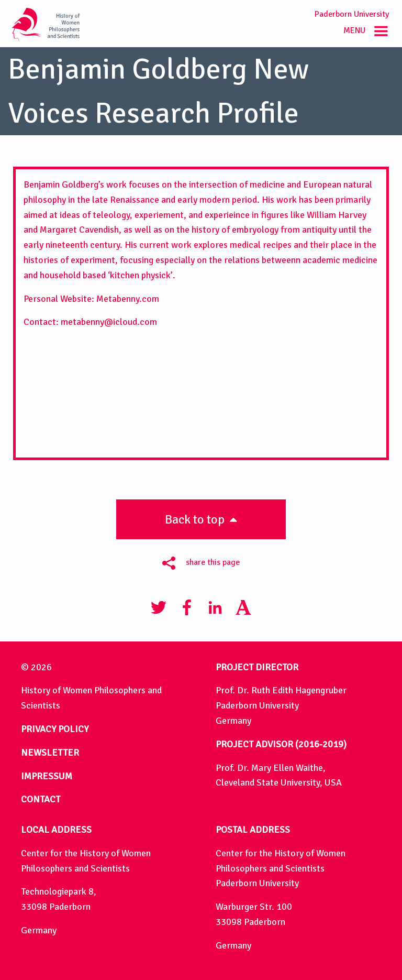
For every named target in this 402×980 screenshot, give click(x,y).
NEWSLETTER (50, 753)
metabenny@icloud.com (108, 322)
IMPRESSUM (47, 776)
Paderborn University (352, 14)
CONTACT (41, 799)
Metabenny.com (127, 299)
